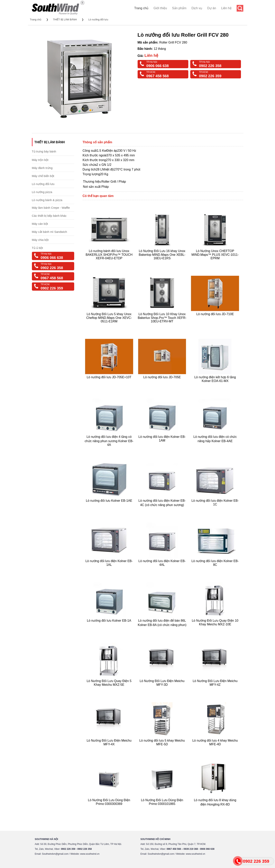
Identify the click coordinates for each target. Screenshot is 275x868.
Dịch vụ (197, 8)
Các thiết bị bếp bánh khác (49, 216)
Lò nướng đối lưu (98, 20)
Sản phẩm (179, 8)
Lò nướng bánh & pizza (47, 200)
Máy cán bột (40, 224)
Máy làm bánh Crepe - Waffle (51, 208)
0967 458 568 (158, 76)
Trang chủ (141, 8)
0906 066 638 (158, 66)
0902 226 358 (210, 66)
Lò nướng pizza (42, 192)
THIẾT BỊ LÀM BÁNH (65, 20)
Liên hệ (226, 8)
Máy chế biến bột (43, 176)
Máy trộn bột (40, 160)
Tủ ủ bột (37, 248)
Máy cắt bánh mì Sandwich (50, 232)
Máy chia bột (40, 240)
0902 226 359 (210, 76)
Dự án (212, 8)
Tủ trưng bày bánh (44, 151)
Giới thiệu (160, 8)
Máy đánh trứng (42, 168)
